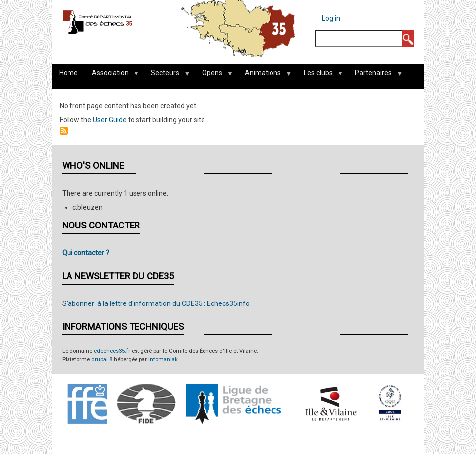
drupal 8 (102, 359)
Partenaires (375, 75)
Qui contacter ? (86, 253)
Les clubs (320, 75)
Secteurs (167, 75)
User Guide (110, 120)
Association (112, 75)
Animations (265, 75)
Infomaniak (163, 359)
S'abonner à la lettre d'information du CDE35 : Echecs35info (156, 303)
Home (68, 73)
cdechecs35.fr (112, 351)
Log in (331, 18)
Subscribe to (64, 131)
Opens (214, 75)
